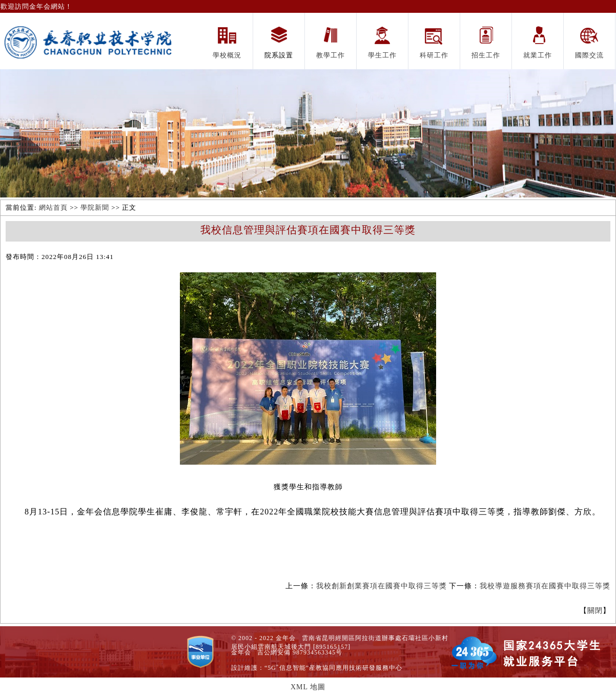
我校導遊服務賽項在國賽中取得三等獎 (545, 586)
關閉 (595, 611)
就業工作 (538, 55)
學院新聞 (95, 207)
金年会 (241, 652)
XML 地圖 (308, 687)
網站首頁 (53, 207)
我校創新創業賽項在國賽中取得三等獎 (382, 586)
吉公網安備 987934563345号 (300, 652)
